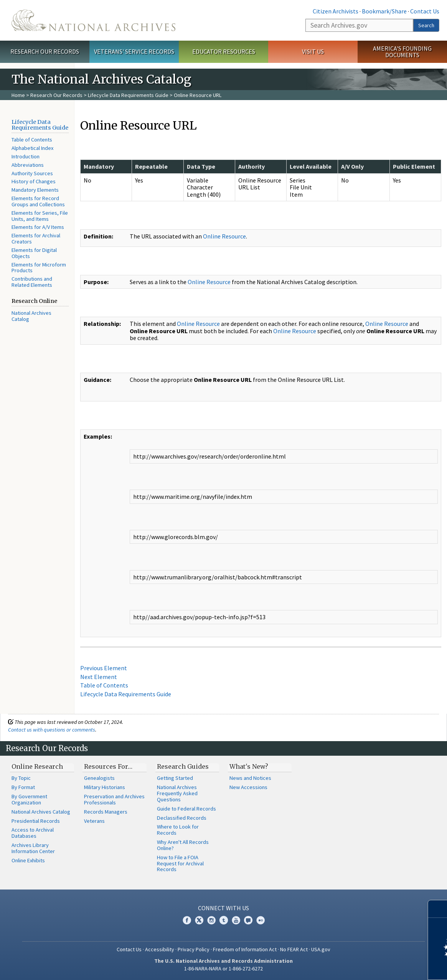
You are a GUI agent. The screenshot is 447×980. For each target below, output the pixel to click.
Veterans (94, 821)
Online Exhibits (28, 860)
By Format (23, 787)
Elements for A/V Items (38, 227)
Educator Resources (224, 51)
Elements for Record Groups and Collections (38, 201)
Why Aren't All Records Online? (183, 845)
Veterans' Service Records (134, 51)
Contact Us (425, 11)
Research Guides (183, 766)
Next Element (99, 677)
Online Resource (224, 236)
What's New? (249, 766)
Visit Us (313, 51)
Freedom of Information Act (245, 949)
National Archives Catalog (31, 316)
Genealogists (99, 778)
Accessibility (160, 949)
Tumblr (224, 920)
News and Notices (250, 778)
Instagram (211, 920)
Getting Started (175, 778)
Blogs (248, 920)
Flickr (261, 920)
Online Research (37, 766)
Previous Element (104, 668)
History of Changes (34, 181)
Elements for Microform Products (39, 268)
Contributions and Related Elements (32, 282)
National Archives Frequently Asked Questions (177, 793)
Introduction (26, 156)
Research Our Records (45, 51)
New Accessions (248, 787)
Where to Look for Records (178, 830)
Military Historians (105, 787)
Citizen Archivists (336, 11)
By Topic (21, 778)
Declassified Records (182, 818)
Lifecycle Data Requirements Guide (128, 95)
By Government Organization (29, 799)
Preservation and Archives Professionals (114, 799)
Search (426, 25)
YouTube (236, 920)
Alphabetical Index (32, 148)
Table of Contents (32, 140)
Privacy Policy (194, 949)
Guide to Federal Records (186, 809)
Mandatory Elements (35, 190)
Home (18, 95)
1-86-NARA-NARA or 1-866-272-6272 (223, 968)
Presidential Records (36, 821)
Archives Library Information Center (33, 848)
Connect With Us (223, 908)
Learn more (379, 966)
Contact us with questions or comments (52, 730)
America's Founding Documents (402, 52)
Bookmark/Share (384, 11)
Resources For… (108, 766)
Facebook (187, 920)
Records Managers (106, 812)
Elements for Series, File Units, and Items (40, 216)
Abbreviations (28, 165)
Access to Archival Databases (33, 833)
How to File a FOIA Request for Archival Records (180, 863)
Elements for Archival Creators (36, 238)
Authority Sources (32, 173)
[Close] (438, 909)
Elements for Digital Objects (34, 253)
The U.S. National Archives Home (93, 20)
